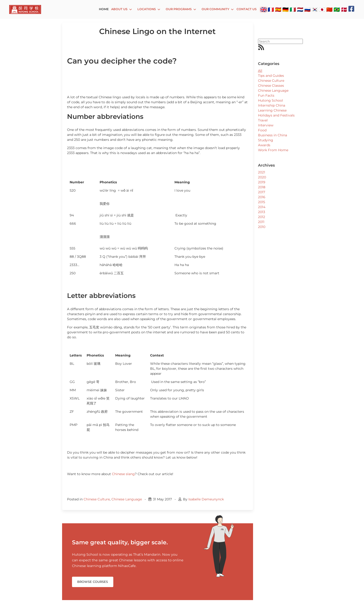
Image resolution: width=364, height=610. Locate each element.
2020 (262, 177)
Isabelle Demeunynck (206, 499)
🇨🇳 (329, 9)
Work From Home (273, 150)
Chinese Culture (97, 499)
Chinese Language (127, 499)
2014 (262, 207)
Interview (266, 125)
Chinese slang (123, 474)
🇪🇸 (278, 9)
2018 (262, 187)
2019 (262, 182)
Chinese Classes (271, 86)
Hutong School (271, 100)
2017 (262, 192)
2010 (262, 227)
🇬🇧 (264, 9)
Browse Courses (93, 582)
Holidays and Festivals (276, 115)
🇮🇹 (293, 9)
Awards (264, 145)
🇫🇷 (271, 9)
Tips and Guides (271, 76)
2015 (262, 202)
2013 (262, 212)
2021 (262, 172)
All (260, 71)
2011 (261, 222)
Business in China (273, 135)
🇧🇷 (337, 9)
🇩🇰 (344, 9)
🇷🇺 (307, 9)
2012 (262, 217)
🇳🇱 (300, 9)
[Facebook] (351, 9)
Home (104, 9)
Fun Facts (266, 95)
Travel (263, 120)
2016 (262, 197)
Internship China (272, 105)
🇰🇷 (315, 9)
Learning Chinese (272, 110)
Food (262, 130)
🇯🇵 (322, 9)
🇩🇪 (286, 9)
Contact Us (247, 9)
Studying (266, 140)
